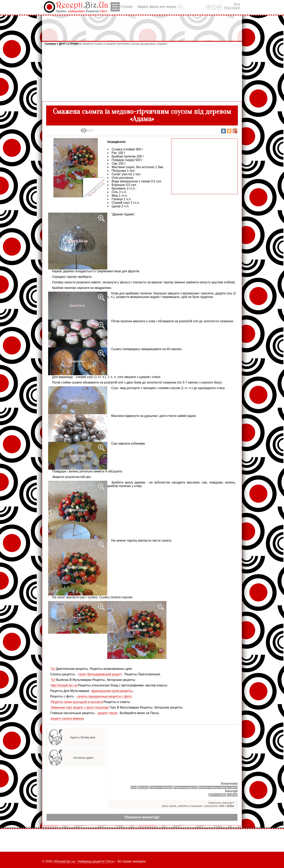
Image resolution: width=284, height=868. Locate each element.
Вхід (237, 4)
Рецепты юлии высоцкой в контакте (77, 702)
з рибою (232, 795)
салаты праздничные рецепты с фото (104, 696)
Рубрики (122, 7)
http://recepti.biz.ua (64, 685)
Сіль (134, 787)
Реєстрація (232, 8)
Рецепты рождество (185, 787)
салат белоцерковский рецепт (100, 674)
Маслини (143, 787)
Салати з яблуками (161, 787)
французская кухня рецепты (112, 691)
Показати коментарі (142, 817)
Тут (53, 669)
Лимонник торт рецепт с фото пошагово (80, 707)
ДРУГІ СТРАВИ (69, 44)
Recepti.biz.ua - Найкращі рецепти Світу (84, 861)
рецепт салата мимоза (67, 719)
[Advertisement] (142, 26)
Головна (50, 44)
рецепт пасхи (108, 713)
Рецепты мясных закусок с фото (218, 787)
